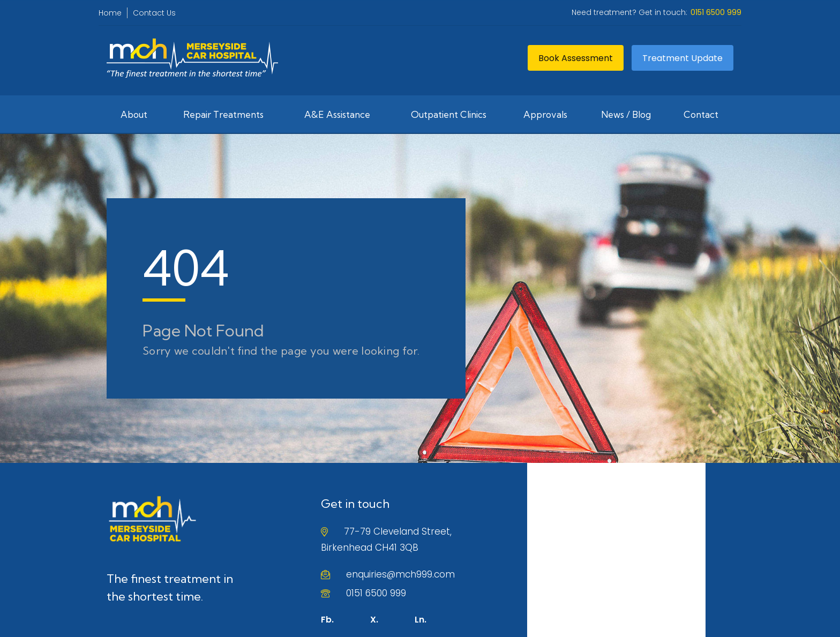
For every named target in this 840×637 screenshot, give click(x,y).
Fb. (327, 620)
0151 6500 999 (376, 593)
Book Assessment (576, 58)
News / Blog (626, 114)
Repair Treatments (223, 114)
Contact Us (154, 13)
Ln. (421, 620)
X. (374, 620)
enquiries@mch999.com (400, 574)
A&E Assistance (337, 114)
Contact (701, 114)
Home (110, 13)
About (134, 114)
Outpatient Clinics (449, 114)
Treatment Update (682, 58)
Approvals (545, 114)
